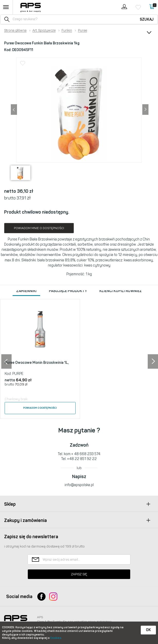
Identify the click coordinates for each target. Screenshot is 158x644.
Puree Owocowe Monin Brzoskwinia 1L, (37, 363)
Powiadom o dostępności (40, 408)
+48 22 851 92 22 (82, 459)
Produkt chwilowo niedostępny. (37, 212)
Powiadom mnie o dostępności (39, 228)
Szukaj (147, 19)
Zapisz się (79, 574)
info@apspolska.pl (79, 485)
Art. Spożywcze (44, 30)
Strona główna (15, 30)
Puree (82, 30)
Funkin (67, 30)
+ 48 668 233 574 (86, 454)
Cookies (56, 638)
